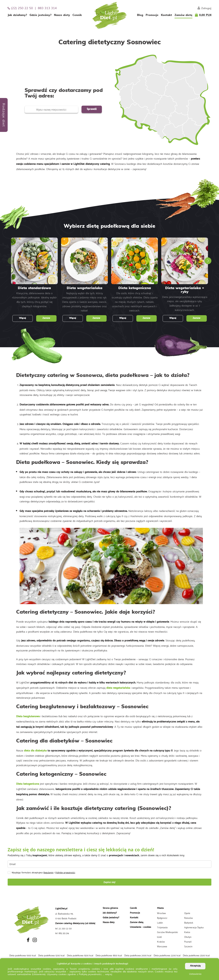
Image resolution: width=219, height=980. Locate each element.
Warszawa (162, 946)
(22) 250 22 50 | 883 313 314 (32, 8)
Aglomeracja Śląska (194, 927)
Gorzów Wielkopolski (167, 932)
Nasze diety (62, 15)
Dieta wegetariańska (85, 288)
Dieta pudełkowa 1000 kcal (23, 955)
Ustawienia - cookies (140, 927)
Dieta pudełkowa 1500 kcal (80, 955)
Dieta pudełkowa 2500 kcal (196, 955)
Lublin (160, 923)
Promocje (152, 15)
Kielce (187, 932)
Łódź (159, 937)
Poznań (188, 942)
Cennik (77, 15)
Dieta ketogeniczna (135, 288)
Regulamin (48, 873)
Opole (187, 913)
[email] (109, 864)
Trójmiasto (162, 927)
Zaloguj (204, 8)
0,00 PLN (205, 15)
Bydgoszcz (162, 918)
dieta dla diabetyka (35, 751)
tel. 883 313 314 (62, 933)
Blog (140, 15)
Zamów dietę (183, 15)
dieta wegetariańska (118, 688)
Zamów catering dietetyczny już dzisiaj (75, 923)
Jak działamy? (17, 15)
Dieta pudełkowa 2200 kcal (167, 955)
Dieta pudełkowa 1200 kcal (51, 955)
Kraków (161, 942)
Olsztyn (188, 937)
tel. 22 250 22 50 (63, 928)
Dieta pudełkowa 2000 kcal (138, 955)
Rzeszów (188, 918)
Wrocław (161, 913)
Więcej (22, 318)
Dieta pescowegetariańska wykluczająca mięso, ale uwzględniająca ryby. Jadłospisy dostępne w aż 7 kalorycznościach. (185, 303)
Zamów (46, 318)
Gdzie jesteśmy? (40, 15)
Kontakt (166, 15)
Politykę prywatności (65, 873)
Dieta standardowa (34, 288)
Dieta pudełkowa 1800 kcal (109, 955)
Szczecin (188, 946)
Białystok (189, 923)
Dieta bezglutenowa (28, 716)
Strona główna (110, 908)
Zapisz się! (110, 882)
